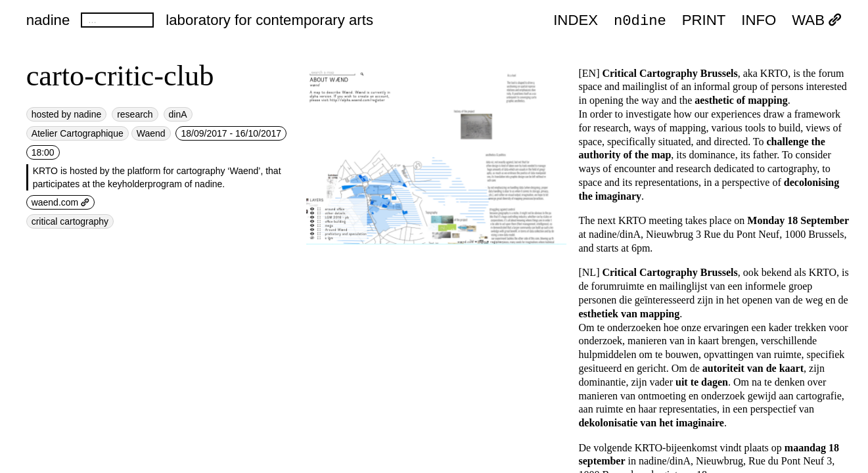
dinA (178, 114)
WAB (817, 21)
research (135, 114)
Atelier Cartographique (78, 133)
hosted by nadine (67, 114)
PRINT (704, 21)
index (576, 21)
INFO (759, 21)
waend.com (60, 202)
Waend (151, 133)
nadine (48, 20)
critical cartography (70, 221)
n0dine (640, 20)
